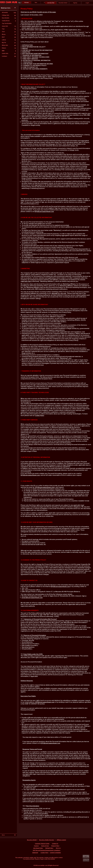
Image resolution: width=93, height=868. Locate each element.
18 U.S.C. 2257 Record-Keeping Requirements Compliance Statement (47, 850)
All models (9, 12)
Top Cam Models (7, 23)
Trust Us (36, 846)
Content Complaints (55, 853)
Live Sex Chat (51, 3)
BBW (9, 51)
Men (36, 2)
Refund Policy (49, 848)
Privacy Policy (55, 846)
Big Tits (9, 43)
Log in (87, 3)
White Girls (9, 45)
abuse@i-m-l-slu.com (59, 293)
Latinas (9, 40)
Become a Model (32, 840)
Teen (9, 32)
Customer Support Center (42, 844)
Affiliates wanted (61, 840)
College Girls (9, 15)
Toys (9, 29)
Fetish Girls (9, 53)
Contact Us (55, 844)
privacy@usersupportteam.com (32, 598)
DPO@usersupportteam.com (44, 212)
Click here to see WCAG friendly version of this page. (38, 12)
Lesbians (9, 56)
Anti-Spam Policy (38, 848)
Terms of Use (45, 846)
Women (27, 2)
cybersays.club (26, 281)
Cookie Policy (40, 415)
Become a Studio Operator (47, 840)
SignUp (75, 3)
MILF (9, 37)
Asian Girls (9, 26)
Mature (9, 48)
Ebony (9, 34)
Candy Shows (9, 21)
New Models (9, 18)
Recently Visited (63, 3)
